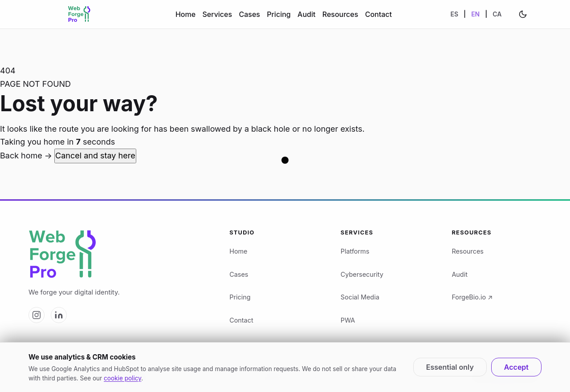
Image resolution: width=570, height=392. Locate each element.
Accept (516, 367)
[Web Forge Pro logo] (118, 255)
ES (455, 14)
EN (475, 14)
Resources (340, 14)
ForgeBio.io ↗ (472, 297)
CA (497, 14)
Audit (306, 14)
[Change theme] (523, 14)
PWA (348, 320)
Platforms (355, 251)
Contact (379, 14)
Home (185, 14)
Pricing (279, 14)
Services (217, 14)
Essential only (450, 367)
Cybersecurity (362, 274)
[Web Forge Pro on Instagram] (37, 315)
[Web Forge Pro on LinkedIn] (59, 315)
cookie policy (122, 378)
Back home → (27, 156)
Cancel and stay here (95, 156)
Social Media (360, 297)
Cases (249, 14)
